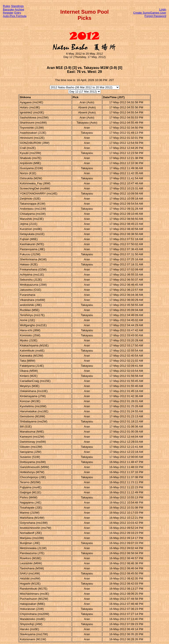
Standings (17, 6)
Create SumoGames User (150, 13)
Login (163, 9)
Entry (18, 13)
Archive (19, 9)
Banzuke (8, 9)
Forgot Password (155, 16)
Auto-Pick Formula (15, 16)
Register (8, 13)
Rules (6, 6)
